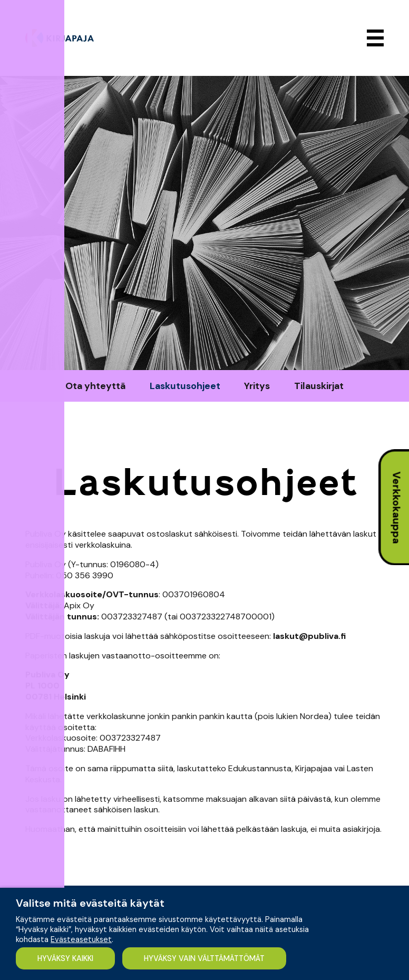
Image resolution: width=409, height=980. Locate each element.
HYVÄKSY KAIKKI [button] (66, 958)
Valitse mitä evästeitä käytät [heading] (90, 903)
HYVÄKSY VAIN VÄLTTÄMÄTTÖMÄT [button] (208, 958)
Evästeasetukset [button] (81, 939)
